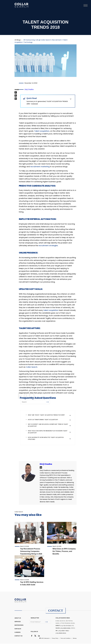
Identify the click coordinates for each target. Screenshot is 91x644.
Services (18, 622)
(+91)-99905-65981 (65, 629)
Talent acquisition (42, 131)
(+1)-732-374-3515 (66, 626)
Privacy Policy (55, 639)
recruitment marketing (40, 167)
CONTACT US (19, 636)
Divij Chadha (29, 90)
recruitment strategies (48, 246)
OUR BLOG (18, 629)
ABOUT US (18, 618)
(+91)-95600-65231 (61, 634)
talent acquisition (51, 311)
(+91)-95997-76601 (63, 631)
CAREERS (18, 633)
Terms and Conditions (65, 639)
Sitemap (75, 639)
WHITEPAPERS (19, 626)
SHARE (17, 90)
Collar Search (32, 367)
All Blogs (18, 40)
